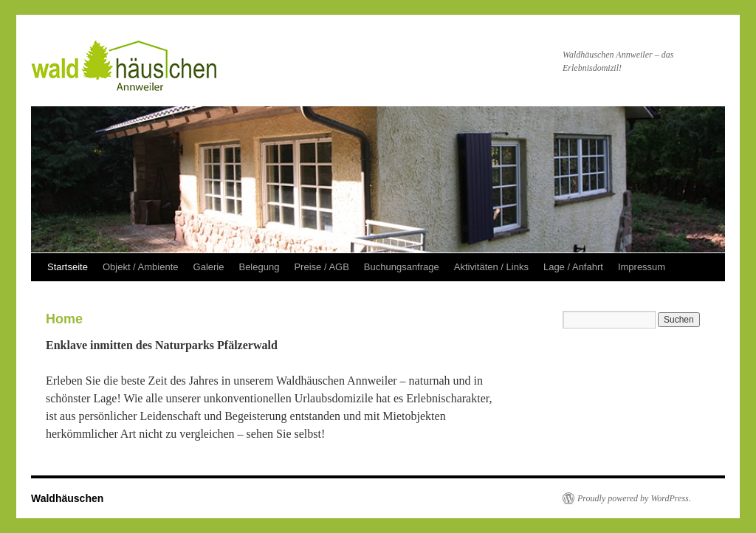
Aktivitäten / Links (491, 267)
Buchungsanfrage (402, 267)
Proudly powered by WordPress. (634, 498)
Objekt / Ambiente (141, 267)
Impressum (642, 267)
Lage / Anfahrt (573, 267)
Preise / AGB (321, 267)
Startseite (68, 267)
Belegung (259, 267)
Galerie (209, 267)
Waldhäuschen (67, 498)
